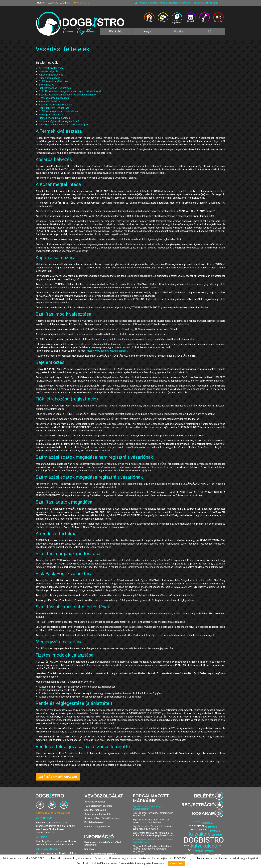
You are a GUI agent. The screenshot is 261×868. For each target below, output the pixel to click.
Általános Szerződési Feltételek (102, 818)
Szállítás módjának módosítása (56, 105)
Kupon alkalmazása (50, 78)
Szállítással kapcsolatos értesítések (59, 111)
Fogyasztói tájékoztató (97, 827)
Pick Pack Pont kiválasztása (54, 108)
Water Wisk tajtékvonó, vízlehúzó (151, 833)
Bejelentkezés (47, 85)
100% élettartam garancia (98, 806)
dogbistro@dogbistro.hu (101, 854)
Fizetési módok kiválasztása (54, 118)
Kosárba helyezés (49, 71)
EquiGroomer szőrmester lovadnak (152, 826)
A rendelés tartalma (50, 101)
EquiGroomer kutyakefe (146, 813)
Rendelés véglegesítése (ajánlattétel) (59, 121)
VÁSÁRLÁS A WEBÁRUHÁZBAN (58, 777)
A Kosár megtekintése (51, 75)
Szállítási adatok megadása (54, 98)
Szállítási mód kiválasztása (54, 81)
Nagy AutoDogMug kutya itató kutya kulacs (153, 847)
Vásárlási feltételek (59, 3)
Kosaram (82, 3)
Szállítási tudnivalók (95, 810)
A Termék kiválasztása (51, 68)
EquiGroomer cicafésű (145, 820)
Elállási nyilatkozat (94, 822)
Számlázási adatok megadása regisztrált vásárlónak (67, 95)
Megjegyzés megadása (52, 115)
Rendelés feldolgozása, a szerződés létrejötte (64, 125)
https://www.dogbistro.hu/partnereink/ (107, 351)
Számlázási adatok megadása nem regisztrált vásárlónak (70, 91)
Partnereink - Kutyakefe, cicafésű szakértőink (103, 844)
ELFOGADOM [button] (176, 863)
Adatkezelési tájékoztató (98, 814)
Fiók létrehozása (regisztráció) (56, 88)
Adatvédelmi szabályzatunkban (139, 863)
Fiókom (41, 3)
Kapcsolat (90, 849)
